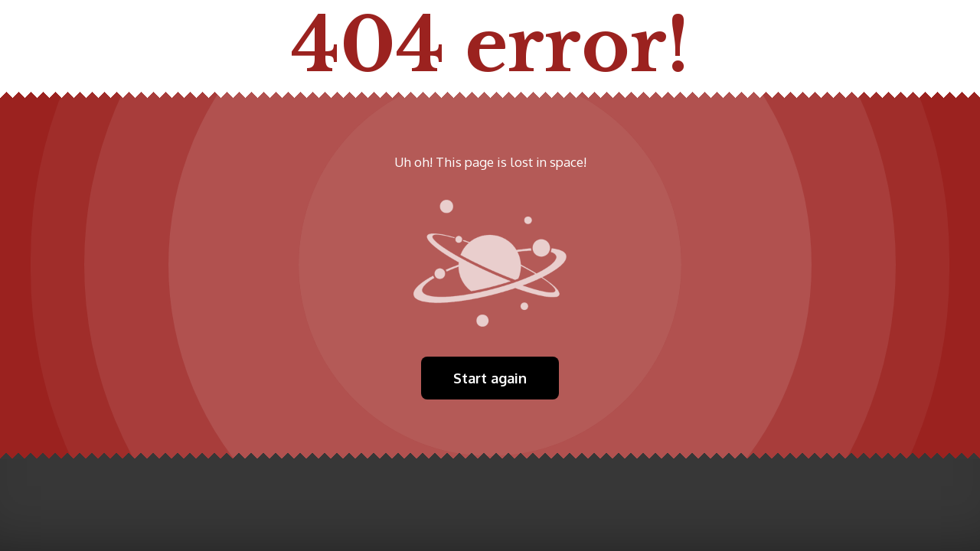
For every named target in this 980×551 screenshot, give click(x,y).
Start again (490, 378)
